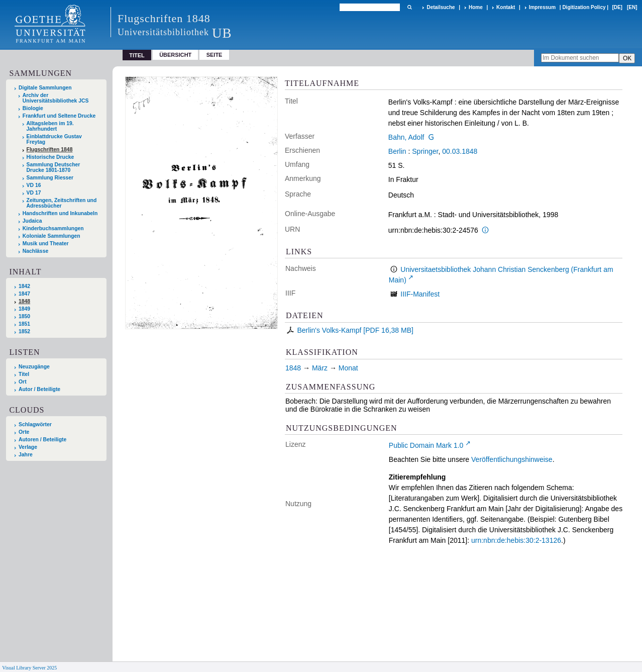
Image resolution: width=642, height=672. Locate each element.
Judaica (32, 221)
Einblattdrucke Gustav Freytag (54, 139)
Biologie (33, 108)
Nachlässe (35, 251)
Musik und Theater (46, 244)
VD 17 (34, 193)
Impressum (542, 7)
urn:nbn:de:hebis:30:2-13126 (516, 540)
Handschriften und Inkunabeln (60, 213)
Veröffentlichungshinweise (512, 459)
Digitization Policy (584, 7)
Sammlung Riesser (50, 178)
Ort (23, 382)
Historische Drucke (50, 157)
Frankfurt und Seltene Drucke (59, 116)
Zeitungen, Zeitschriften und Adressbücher (62, 203)
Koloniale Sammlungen (51, 236)
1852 (24, 331)
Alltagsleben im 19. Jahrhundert (50, 126)
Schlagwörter (35, 424)
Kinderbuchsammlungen (53, 228)
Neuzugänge (34, 367)
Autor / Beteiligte (39, 389)
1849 (24, 309)
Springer (425, 151)
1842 (24, 286)
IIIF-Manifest (420, 294)
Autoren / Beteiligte (42, 440)
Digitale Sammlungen (45, 88)
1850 (24, 316)
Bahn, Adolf (406, 137)
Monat (348, 368)
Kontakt (506, 7)
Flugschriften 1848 (50, 150)
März (320, 368)
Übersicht (175, 55)
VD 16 (34, 185)
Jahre (26, 455)
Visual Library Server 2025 (29, 668)
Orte (24, 432)
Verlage (28, 447)
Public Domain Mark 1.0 (426, 445)
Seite (215, 55)
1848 (24, 301)
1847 (24, 294)
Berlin (397, 151)
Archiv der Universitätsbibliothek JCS (56, 98)
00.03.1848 (460, 151)
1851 (24, 324)
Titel (24, 374)
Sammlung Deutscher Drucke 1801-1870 (54, 167)
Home (476, 7)
